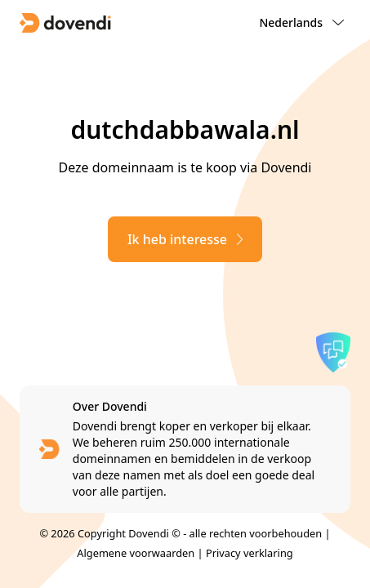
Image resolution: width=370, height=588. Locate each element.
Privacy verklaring (250, 553)
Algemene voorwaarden (136, 553)
